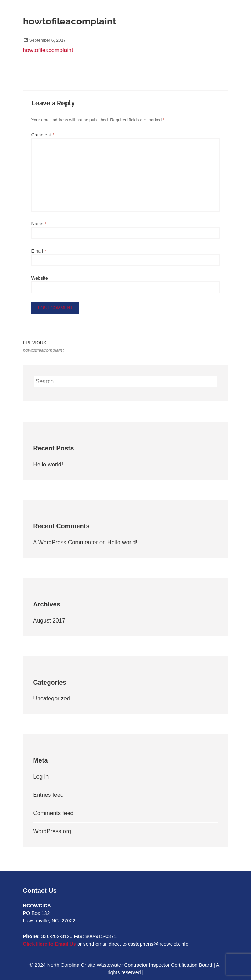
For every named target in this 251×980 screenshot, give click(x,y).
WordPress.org (52, 831)
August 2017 (49, 621)
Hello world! (48, 464)
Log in (41, 777)
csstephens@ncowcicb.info (158, 944)
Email (39, 251)
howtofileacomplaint (48, 50)
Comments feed (53, 813)
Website (40, 278)
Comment (43, 135)
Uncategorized (52, 698)
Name (39, 224)
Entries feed (48, 795)
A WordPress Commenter (66, 542)
